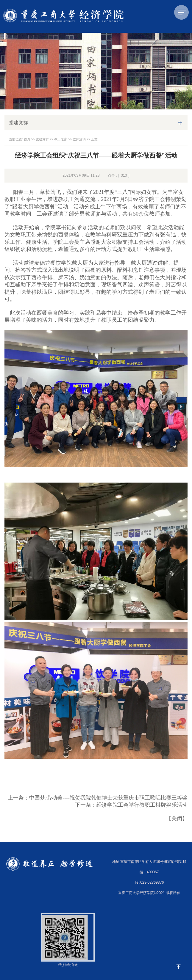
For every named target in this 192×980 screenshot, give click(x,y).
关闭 (177, 819)
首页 (27, 139)
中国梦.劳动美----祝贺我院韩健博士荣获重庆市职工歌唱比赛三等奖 (108, 798)
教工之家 (61, 139)
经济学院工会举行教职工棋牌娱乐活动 (142, 805)
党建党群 (42, 139)
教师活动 (79, 139)
